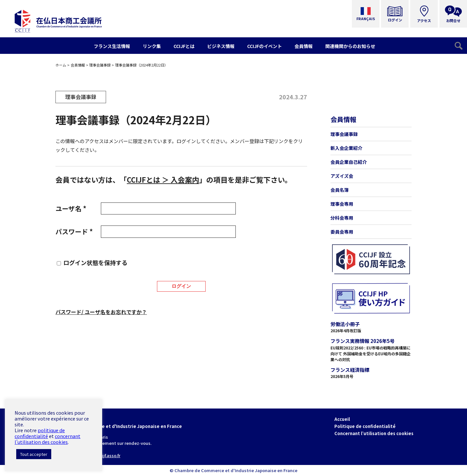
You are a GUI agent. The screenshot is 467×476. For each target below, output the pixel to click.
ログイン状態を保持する (95, 262)
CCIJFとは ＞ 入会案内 (163, 179)
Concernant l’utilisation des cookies (374, 433)
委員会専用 (342, 232)
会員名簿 (340, 190)
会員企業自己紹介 (349, 162)
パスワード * (74, 232)
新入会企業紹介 (346, 148)
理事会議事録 (100, 65)
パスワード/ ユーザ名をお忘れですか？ (101, 312)
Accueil (342, 419)
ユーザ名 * (71, 208)
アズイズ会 (342, 176)
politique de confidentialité (40, 433)
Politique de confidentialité (365, 426)
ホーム (61, 65)
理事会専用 (342, 204)
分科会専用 (342, 218)
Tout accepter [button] (34, 454)
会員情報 (78, 65)
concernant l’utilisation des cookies (48, 439)
